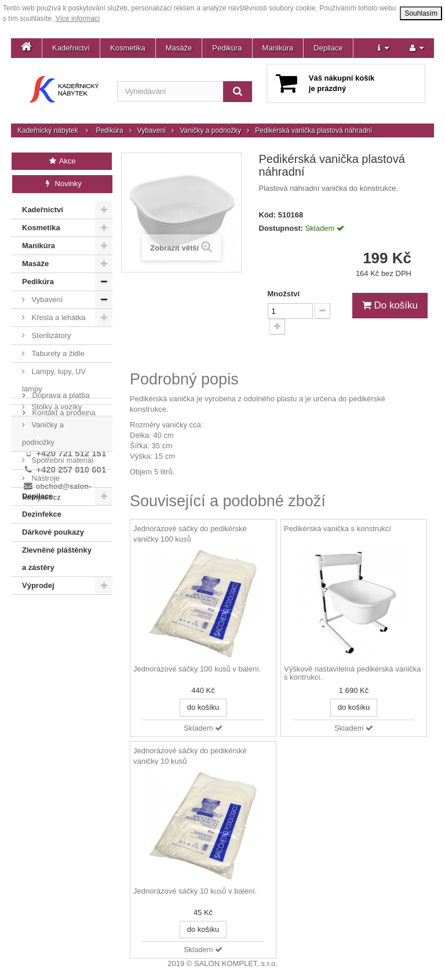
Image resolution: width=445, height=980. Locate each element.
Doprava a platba (60, 616)
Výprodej (38, 585)
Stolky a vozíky (56, 407)
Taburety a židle (57, 353)
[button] (383, 48)
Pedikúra (227, 48)
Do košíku (390, 305)
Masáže (179, 48)
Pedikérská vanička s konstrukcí (338, 529)
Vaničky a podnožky (210, 130)
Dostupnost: (281, 228)
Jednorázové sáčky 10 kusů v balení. (195, 891)
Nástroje (45, 478)
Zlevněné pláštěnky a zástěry (57, 559)
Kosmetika (128, 48)
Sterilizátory (50, 335)
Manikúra (278, 48)
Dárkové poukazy (53, 532)
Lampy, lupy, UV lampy (54, 380)
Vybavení (152, 130)
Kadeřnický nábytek (48, 130)
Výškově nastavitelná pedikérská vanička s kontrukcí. (352, 673)
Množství (284, 294)
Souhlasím (421, 13)
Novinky (62, 184)
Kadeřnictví (71, 48)
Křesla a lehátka (58, 317)
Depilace (328, 48)
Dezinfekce (42, 514)
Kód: (268, 215)
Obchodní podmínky (65, 650)
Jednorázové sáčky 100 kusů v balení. (197, 669)
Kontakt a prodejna (63, 633)
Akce (62, 161)
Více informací (78, 19)
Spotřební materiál (61, 460)
